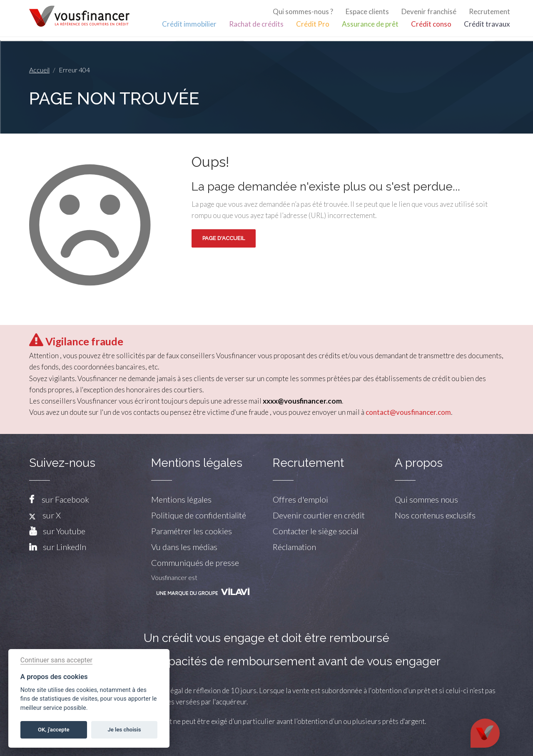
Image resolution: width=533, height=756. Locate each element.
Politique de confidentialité (199, 515)
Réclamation (294, 547)
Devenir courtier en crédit (319, 515)
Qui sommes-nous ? (303, 11)
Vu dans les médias (184, 547)
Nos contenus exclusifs (435, 515)
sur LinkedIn (65, 547)
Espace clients (367, 11)
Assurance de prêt (370, 24)
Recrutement (489, 11)
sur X (45, 515)
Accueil (39, 70)
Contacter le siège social (316, 531)
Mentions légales (181, 499)
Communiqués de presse (195, 563)
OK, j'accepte (54, 730)
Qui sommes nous (426, 499)
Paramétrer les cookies (192, 531)
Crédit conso (431, 24)
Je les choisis (125, 730)
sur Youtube (64, 531)
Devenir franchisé (429, 11)
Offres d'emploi (300, 499)
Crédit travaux (487, 24)
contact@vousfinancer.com (408, 412)
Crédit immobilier (189, 24)
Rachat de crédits (256, 24)
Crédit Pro (313, 24)
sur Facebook (65, 499)
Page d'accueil (224, 238)
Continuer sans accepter (56, 660)
